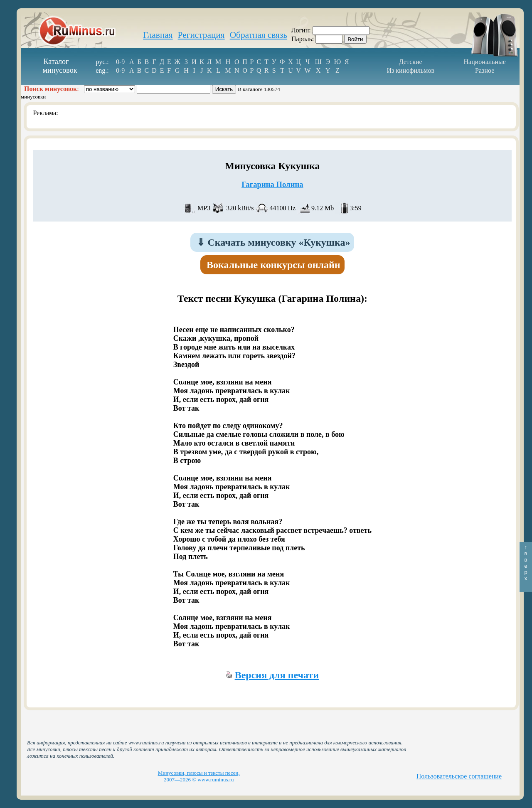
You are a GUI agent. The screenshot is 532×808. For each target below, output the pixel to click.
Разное (485, 70)
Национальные (485, 62)
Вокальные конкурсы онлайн (273, 265)
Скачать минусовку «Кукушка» (273, 242)
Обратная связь (259, 35)
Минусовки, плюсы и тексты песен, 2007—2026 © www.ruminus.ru (199, 776)
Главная (158, 35)
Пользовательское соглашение (459, 776)
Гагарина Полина (272, 184)
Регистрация (201, 35)
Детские (411, 62)
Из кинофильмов (410, 70)
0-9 (120, 62)
